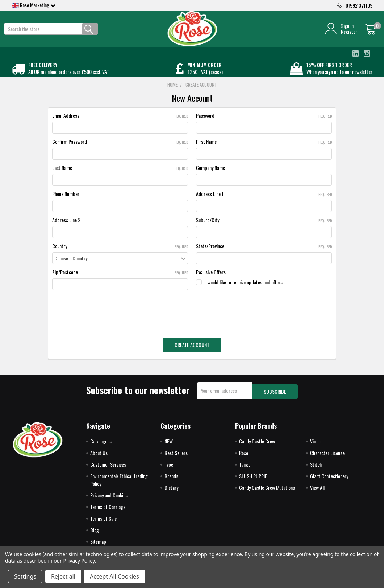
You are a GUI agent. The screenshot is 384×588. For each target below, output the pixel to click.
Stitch (316, 467)
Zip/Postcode (120, 280)
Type (169, 467)
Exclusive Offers (211, 280)
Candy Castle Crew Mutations (267, 490)
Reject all (63, 576)
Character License (327, 456)
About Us (99, 456)
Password (264, 123)
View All (317, 490)
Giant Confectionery (329, 479)
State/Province (264, 254)
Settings (25, 576)
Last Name (120, 176)
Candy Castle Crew (257, 444)
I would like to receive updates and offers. (245, 290)
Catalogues (101, 444)
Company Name (210, 176)
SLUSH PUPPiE (253, 479)
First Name (264, 149)
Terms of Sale (103, 521)
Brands (171, 479)
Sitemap (98, 544)
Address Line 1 (264, 202)
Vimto (316, 444)
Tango (245, 467)
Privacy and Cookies (109, 498)
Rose (244, 456)
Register (341, 36)
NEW (169, 444)
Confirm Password (120, 149)
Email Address (120, 123)
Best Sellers (176, 456)
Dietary (171, 490)
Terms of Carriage (108, 510)
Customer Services (108, 467)
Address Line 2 (66, 228)
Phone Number (66, 202)
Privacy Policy (79, 561)
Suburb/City (264, 228)
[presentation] (107, 316)
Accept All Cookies (114, 576)
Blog (95, 533)
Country (120, 254)
